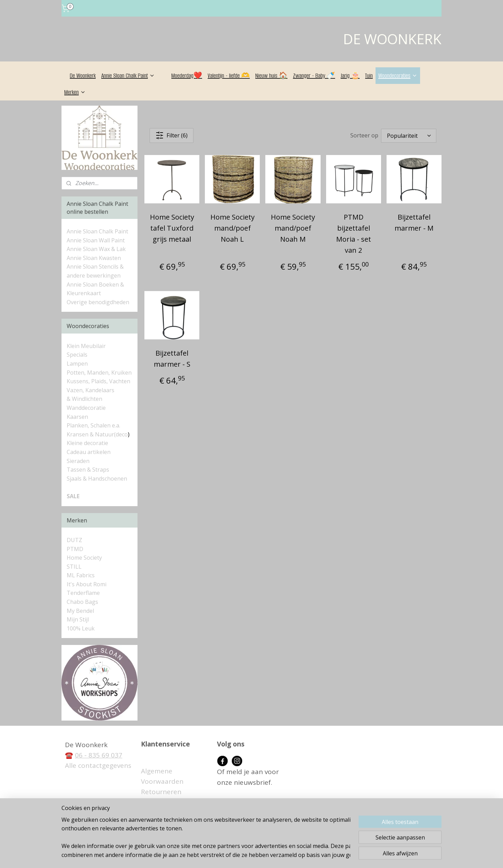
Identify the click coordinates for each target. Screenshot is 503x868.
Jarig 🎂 (350, 76)
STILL (74, 567)
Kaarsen (77, 417)
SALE (73, 496)
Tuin (369, 76)
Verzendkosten (164, 813)
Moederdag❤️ (187, 76)
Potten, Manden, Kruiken (99, 373)
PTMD (75, 549)
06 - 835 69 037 (99, 755)
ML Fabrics (81, 575)
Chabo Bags (82, 602)
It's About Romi (87, 584)
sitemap (226, 855)
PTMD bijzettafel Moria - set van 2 (354, 234)
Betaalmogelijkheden (174, 802)
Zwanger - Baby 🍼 (314, 76)
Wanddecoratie (86, 408)
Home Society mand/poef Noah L (232, 228)
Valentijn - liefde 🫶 (229, 76)
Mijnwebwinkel (328, 855)
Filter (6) (172, 135)
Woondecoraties (398, 76)
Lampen (77, 364)
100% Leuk (81, 628)
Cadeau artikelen (89, 452)
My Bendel (80, 611)
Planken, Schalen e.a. (93, 425)
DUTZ (74, 540)
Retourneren (161, 792)
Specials (77, 355)
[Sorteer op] (409, 136)
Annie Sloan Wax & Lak (96, 249)
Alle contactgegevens (98, 765)
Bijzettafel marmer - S (172, 359)
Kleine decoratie (87, 443)
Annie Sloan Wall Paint (96, 240)
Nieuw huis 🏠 (271, 76)
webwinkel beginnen (267, 855)
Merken (75, 92)
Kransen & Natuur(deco (97, 434)
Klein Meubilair (87, 346)
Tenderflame (83, 593)
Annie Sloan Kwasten (94, 258)
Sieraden (78, 461)
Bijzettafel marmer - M (414, 223)
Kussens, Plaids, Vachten (98, 381)
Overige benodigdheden (98, 302)
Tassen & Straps (88, 470)
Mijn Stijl (78, 619)
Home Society (84, 558)
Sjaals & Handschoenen (97, 479)
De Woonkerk (83, 76)
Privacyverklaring (168, 823)
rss (241, 855)
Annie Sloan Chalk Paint (128, 76)
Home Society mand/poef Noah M (293, 228)
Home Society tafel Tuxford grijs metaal (172, 228)
